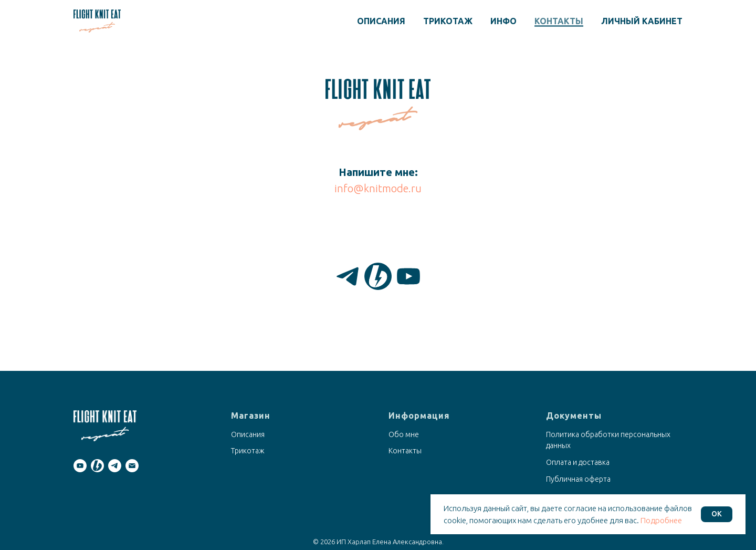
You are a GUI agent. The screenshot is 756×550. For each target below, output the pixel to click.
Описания (381, 21)
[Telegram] (348, 276)
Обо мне (404, 434)
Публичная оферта (578, 479)
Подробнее (661, 520)
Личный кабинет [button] (642, 21)
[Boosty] (378, 276)
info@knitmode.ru (378, 188)
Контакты (559, 21)
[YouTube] (408, 276)
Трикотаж (448, 21)
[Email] (132, 466)
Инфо (503, 21)
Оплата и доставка (578, 462)
